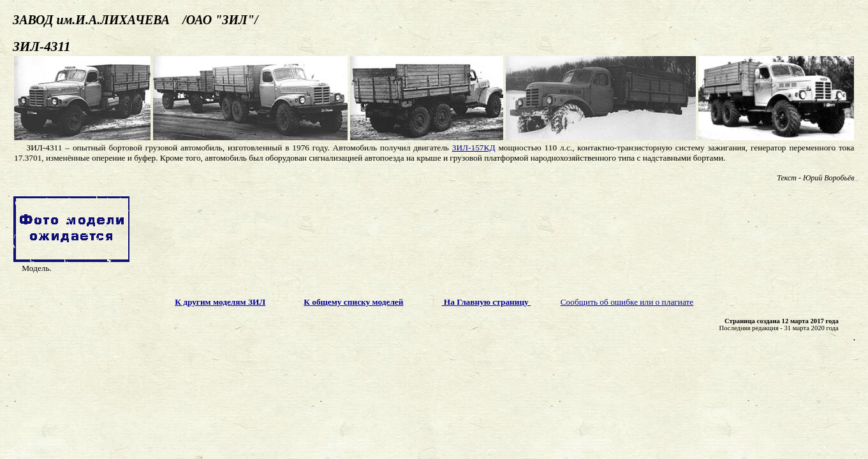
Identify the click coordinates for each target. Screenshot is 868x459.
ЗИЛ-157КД (474, 148)
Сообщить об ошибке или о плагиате (627, 302)
